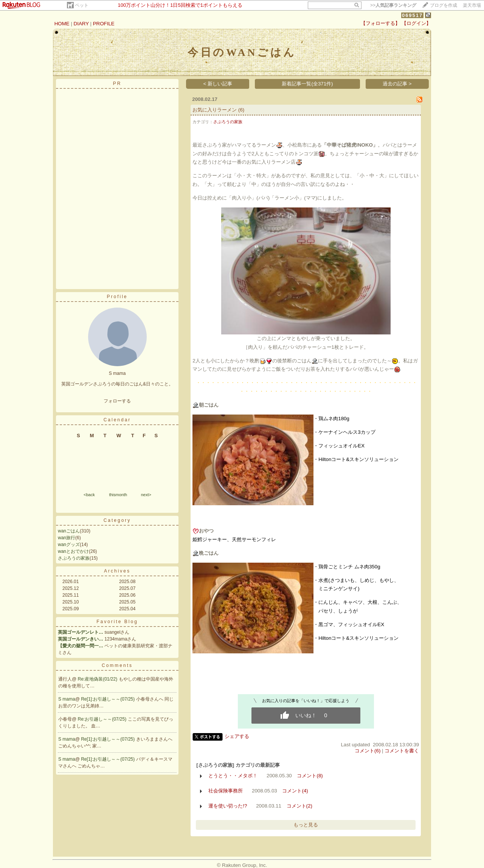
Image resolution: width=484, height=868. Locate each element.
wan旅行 (67, 538)
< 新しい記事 (218, 84)
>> (393, 5)
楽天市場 (472, 5)
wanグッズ (69, 545)
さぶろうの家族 (74, 558)
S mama (67, 699)
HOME (62, 24)
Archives (117, 571)
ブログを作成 (444, 5)
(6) (241, 110)
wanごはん (69, 531)
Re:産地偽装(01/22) (98, 679)
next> (146, 495)
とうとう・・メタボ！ (233, 776)
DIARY (81, 24)
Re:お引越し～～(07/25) (103, 719)
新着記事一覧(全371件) (307, 84)
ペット (82, 5)
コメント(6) (368, 751)
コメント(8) (310, 776)
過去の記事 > (397, 84)
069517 (412, 15)
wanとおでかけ (73, 551)
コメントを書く (402, 751)
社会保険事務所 (226, 791)
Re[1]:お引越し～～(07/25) (108, 699)
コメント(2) (299, 806)
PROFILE (104, 24)
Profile (117, 297)
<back (89, 495)
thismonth (118, 495)
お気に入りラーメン (215, 110)
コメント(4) (295, 791)
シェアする (237, 736)
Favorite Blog (117, 622)
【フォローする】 (380, 23)
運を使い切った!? (228, 806)
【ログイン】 (416, 23)
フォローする (117, 401)
